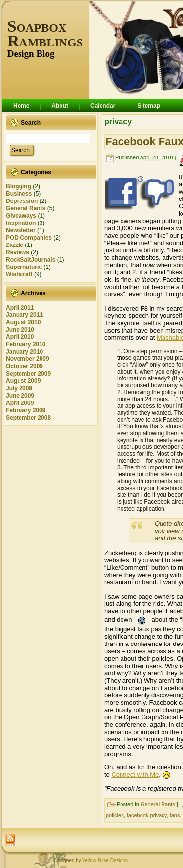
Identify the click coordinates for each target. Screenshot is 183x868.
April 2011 (20, 308)
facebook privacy (147, 815)
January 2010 (24, 352)
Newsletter (21, 230)
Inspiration (21, 223)
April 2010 (20, 337)
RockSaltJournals (30, 260)
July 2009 (19, 388)
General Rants (26, 208)
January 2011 (24, 315)
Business (19, 194)
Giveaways (21, 216)
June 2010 (20, 330)
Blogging (19, 186)
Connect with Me (135, 774)
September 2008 (28, 418)
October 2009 (24, 366)
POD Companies (29, 238)
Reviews (18, 252)
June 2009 (20, 396)
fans (175, 815)
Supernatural (24, 267)
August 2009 (23, 381)
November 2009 (28, 359)
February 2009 (26, 410)
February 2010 (26, 344)
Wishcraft (19, 274)
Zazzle (15, 245)
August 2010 (23, 322)
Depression (22, 201)
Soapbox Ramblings (45, 33)
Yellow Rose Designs (105, 860)
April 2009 (20, 403)
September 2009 (28, 374)
